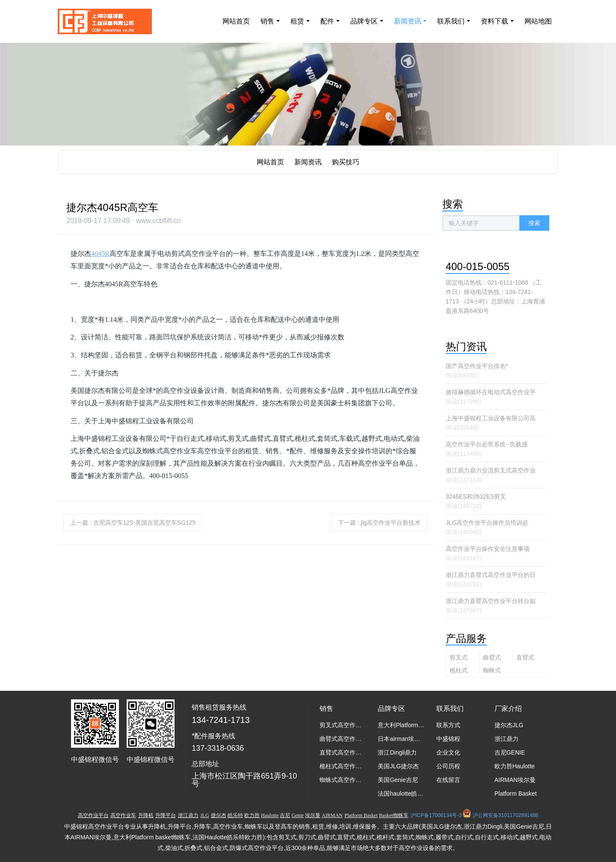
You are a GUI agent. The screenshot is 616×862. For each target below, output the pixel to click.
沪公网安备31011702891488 (505, 815)
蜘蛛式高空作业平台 (492, 671)
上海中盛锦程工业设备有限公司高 (491, 418)
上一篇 (133, 523)
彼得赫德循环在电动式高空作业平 (491, 392)
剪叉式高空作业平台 (459, 658)
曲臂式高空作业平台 (492, 658)
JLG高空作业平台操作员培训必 (487, 523)
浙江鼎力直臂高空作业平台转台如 (491, 601)
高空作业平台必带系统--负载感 (487, 444)
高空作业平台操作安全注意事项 (488, 549)
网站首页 (236, 21)
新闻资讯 (308, 162)
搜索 (534, 223)
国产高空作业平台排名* (477, 366)
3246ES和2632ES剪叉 (476, 496)
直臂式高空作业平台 (525, 658)
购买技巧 (346, 162)
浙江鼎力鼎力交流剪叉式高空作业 (491, 470)
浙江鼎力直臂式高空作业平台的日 (491, 575)
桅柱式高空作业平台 (459, 671)
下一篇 (379, 523)
